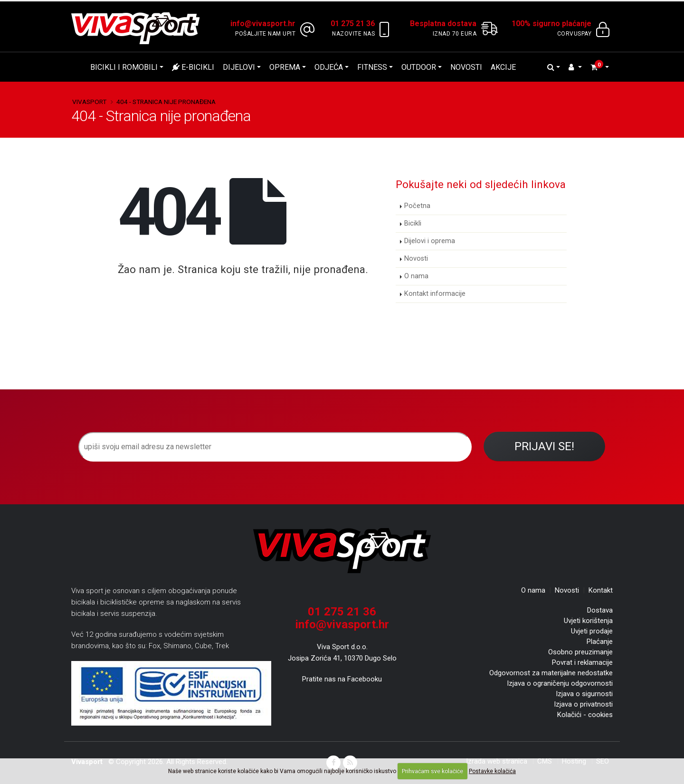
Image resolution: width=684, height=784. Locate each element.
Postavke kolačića (492, 771)
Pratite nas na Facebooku (342, 679)
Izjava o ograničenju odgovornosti (560, 683)
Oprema (285, 67)
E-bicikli (193, 67)
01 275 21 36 (342, 612)
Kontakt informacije (435, 294)
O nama (416, 276)
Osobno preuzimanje (580, 652)
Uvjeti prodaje (592, 631)
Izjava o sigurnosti (584, 694)
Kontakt (601, 590)
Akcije (503, 67)
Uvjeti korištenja (588, 621)
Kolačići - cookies (585, 715)
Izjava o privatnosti (583, 704)
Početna (417, 206)
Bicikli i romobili (124, 67)
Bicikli (413, 223)
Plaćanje (600, 642)
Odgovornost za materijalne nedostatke (551, 673)
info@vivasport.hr (342, 624)
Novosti (466, 67)
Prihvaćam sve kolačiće (432, 771)
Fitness (372, 67)
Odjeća (329, 67)
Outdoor (419, 67)
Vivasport (89, 102)
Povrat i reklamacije (582, 662)
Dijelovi (239, 67)
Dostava (600, 610)
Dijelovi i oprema (430, 241)
